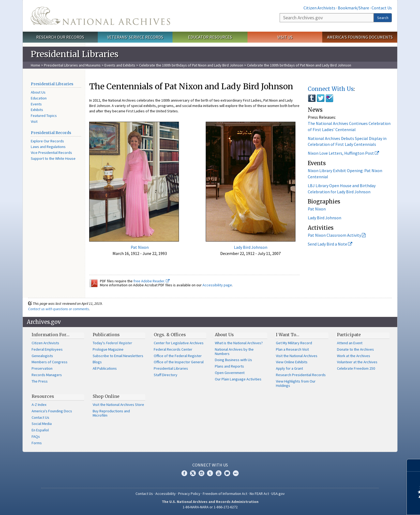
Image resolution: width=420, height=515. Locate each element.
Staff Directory (166, 375)
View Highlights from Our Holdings (296, 383)
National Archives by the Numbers (234, 351)
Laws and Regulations (48, 147)
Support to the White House (53, 158)
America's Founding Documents (360, 37)
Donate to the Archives (355, 349)
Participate (349, 335)
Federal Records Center (173, 349)
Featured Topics (44, 116)
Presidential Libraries (52, 84)
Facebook (184, 473)
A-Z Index (39, 405)
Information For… (50, 335)
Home (35, 65)
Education (39, 98)
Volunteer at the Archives (357, 362)
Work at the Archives (354, 356)
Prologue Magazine (108, 349)
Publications (106, 335)
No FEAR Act (259, 494)
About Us (38, 92)
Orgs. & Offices (170, 335)
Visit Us (285, 37)
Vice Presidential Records (51, 153)
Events (36, 104)
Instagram (201, 473)
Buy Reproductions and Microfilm (111, 413)
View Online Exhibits (292, 362)
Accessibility (166, 494)
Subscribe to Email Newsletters (118, 356)
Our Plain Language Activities (238, 379)
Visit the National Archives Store (118, 405)
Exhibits (37, 110)
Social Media (42, 424)
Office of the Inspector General (179, 362)
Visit (34, 121)
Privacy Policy (189, 494)
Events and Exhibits (120, 65)
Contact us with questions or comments (59, 309)
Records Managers (47, 375)
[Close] (414, 465)
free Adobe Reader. (151, 281)
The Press (40, 381)
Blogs (97, 362)
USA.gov (278, 494)
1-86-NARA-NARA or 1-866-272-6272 (210, 507)
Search (383, 18)
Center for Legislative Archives (179, 343)
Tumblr (210, 473)
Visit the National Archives (297, 356)
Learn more (372, 505)
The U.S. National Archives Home (100, 16)
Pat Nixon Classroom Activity (334, 235)
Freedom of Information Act (225, 494)
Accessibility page (217, 285)
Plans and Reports (229, 366)
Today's (112, 343)
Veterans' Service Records (135, 37)
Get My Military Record (294, 343)
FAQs (36, 436)
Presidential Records (51, 133)
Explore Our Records (47, 141)
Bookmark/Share (353, 8)
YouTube (219, 473)
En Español (40, 430)
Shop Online (106, 396)
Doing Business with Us (233, 360)
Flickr (236, 473)
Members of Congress (50, 362)
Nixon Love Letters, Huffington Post (343, 153)
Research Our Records (60, 37)
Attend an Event (350, 343)
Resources (43, 396)
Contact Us (382, 8)
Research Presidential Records (301, 375)
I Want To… (288, 335)
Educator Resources (210, 37)
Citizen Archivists (319, 8)
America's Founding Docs (52, 411)
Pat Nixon (140, 247)
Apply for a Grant (289, 368)
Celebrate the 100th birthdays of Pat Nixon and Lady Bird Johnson (191, 65)
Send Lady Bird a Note (330, 244)
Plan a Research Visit (292, 349)
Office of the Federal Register (178, 356)
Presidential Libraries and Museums (72, 65)
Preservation (42, 368)
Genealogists (42, 356)
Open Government (230, 373)
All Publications (105, 368)
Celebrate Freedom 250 (356, 368)
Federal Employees (47, 349)
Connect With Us (331, 89)
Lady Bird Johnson (251, 247)
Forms (37, 443)
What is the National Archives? (239, 343)
